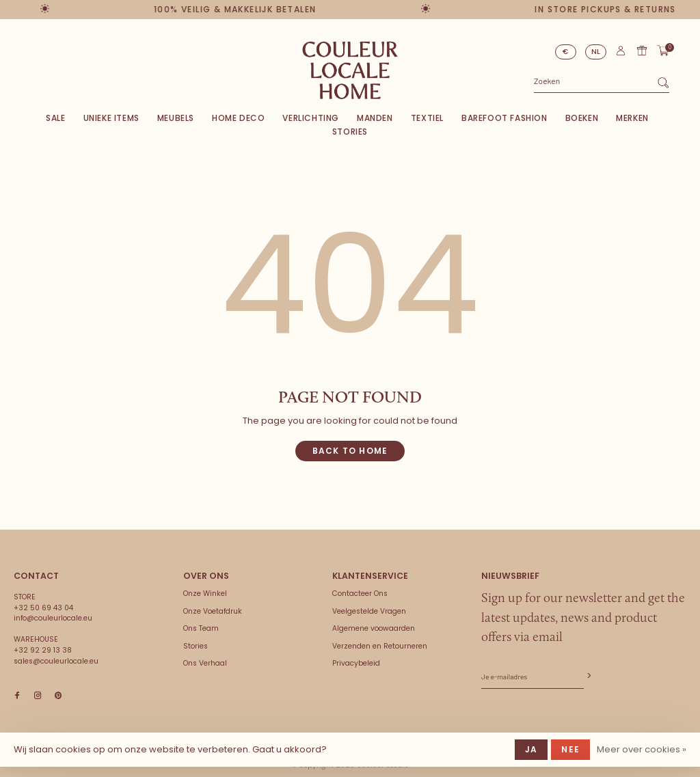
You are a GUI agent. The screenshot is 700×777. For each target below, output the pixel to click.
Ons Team (201, 628)
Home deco (238, 118)
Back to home (350, 451)
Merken (632, 118)
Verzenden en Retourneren (380, 646)
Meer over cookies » (642, 749)
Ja (531, 749)
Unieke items (111, 118)
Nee (570, 749)
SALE (55, 118)
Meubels (176, 118)
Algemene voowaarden (374, 628)
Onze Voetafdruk (213, 611)
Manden (375, 118)
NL (596, 52)
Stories (350, 132)
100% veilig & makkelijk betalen (237, 9)
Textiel (427, 118)
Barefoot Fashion (504, 118)
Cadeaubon (642, 51)
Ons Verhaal (205, 663)
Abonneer (588, 676)
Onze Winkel (205, 594)
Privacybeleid (356, 663)
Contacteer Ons (360, 594)
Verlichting (311, 118)
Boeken (582, 118)
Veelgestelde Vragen (369, 611)
